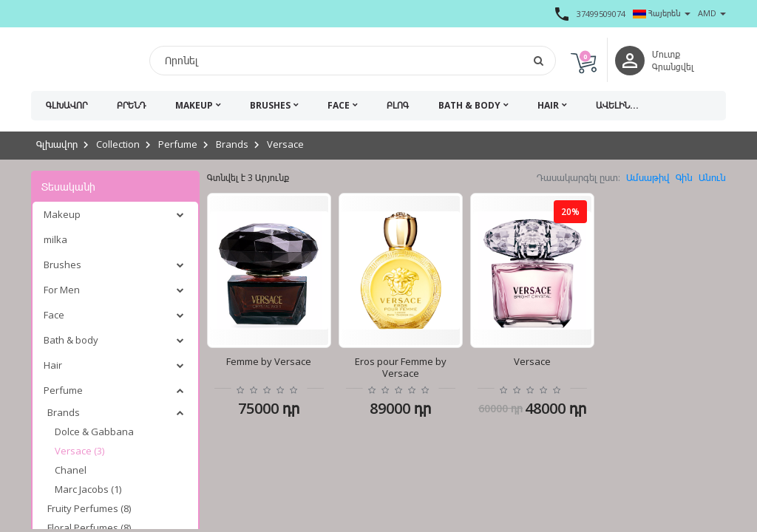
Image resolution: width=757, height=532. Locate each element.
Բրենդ (131, 105)
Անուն (712, 178)
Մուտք (666, 54)
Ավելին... (617, 105)
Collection (118, 144)
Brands (232, 144)
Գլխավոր (67, 105)
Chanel (71, 470)
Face (339, 105)
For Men (62, 290)
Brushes (270, 105)
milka (55, 239)
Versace (285, 144)
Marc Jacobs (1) (88, 489)
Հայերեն (662, 13)
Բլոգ (398, 105)
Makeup (194, 105)
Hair (548, 105)
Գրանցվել (673, 67)
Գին (684, 178)
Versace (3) (79, 451)
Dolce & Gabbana (94, 432)
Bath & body (469, 105)
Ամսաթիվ (648, 178)
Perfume (178, 144)
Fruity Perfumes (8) (89, 508)
